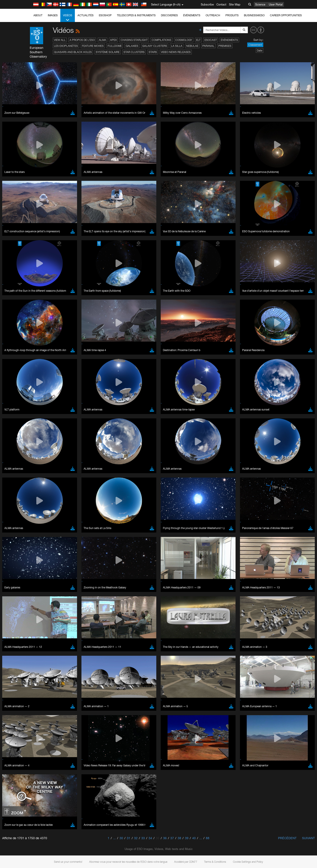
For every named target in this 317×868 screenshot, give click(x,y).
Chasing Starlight (134, 40)
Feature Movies (93, 46)
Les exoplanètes (66, 46)
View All (60, 40)
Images (53, 15)
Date (260, 50)
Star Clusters (134, 52)
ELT (198, 40)
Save (46, 758)
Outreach (213, 15)
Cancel (67, 758)
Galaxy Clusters (155, 46)
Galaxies (132, 46)
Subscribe (207, 4)
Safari (48, 694)
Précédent (287, 838)
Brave (49, 678)
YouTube (41, 601)
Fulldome (115, 46)
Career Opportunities (286, 15)
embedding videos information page (71, 609)
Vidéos (68, 18)
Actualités (86, 15)
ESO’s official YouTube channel (135, 601)
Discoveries (169, 15)
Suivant (308, 838)
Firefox (49, 690)
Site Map (235, 4)
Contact (221, 4)
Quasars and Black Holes (73, 52)
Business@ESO (254, 15)
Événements (192, 15)
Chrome (50, 681)
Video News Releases (176, 52)
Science (260, 4)
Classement (255, 45)
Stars (153, 52)
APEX (113, 40)
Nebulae (192, 46)
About (38, 15)
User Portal (276, 4)
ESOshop (105, 15)
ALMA (102, 40)
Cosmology (184, 40)
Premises (225, 46)
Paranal (208, 46)
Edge (48, 686)
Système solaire (108, 52)
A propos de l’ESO (82, 40)
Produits (232, 15)
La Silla (177, 46)
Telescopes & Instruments (136, 15)
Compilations (161, 40)
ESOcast (211, 40)
